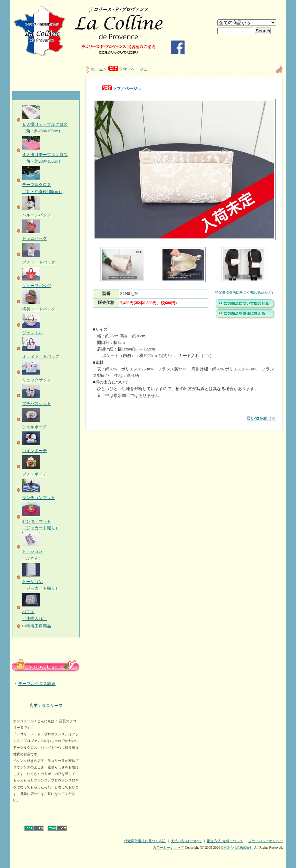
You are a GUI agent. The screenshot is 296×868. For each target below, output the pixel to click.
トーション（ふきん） (32, 551)
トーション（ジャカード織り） (41, 582)
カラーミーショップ (168, 847)
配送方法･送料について (225, 841)
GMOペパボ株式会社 (237, 847)
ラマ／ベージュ (128, 69)
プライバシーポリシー (266, 841)
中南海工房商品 (37, 626)
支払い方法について (186, 841)
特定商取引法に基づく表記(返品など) (244, 292)
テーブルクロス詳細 (37, 684)
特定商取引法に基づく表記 (145, 841)
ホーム (97, 69)
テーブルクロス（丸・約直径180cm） (42, 185)
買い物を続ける (184, 413)
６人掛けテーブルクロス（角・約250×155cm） (45, 124)
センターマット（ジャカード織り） (41, 521)
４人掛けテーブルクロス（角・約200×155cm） (45, 155)
